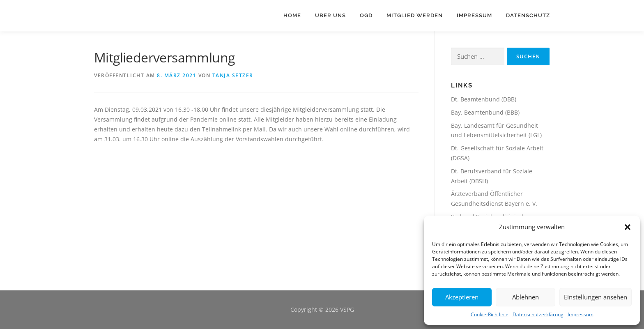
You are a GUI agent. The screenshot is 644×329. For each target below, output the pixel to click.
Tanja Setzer (233, 75)
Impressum (581, 314)
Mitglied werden (415, 15)
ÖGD (366, 15)
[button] (628, 227)
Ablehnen (526, 297)
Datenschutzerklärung (538, 314)
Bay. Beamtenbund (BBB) (485, 112)
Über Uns (330, 15)
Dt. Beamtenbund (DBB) (484, 99)
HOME (292, 15)
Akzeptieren (462, 297)
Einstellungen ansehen (596, 297)
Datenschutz (528, 15)
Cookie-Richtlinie (490, 314)
